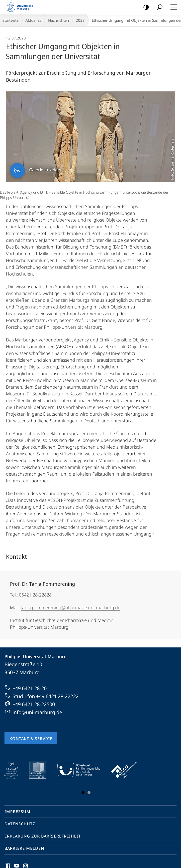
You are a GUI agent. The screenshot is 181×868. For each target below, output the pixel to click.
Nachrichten (58, 20)
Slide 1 (83, 792)
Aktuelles (33, 20)
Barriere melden (24, 848)
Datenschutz (20, 824)
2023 (80, 20)
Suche (158, 7)
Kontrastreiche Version (144, 7)
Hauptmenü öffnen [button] (172, 7)
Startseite (10, 20)
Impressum (17, 812)
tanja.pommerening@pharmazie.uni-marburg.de (71, 607)
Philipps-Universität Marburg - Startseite (21, 7)
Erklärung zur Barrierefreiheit (43, 836)
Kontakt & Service (31, 739)
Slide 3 (89, 792)
